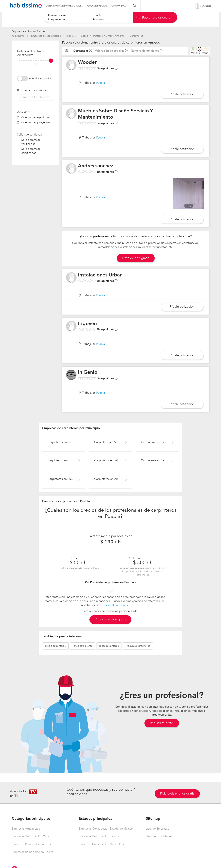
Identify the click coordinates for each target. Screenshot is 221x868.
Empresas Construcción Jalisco (99, 837)
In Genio (88, 373)
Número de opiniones (145, 51)
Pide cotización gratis (110, 620)
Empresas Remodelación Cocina (33, 852)
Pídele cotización (182, 94)
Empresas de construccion (46, 36)
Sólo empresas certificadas (31, 151)
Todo (51, 64)
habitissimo (18, 36)
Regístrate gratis (162, 723)
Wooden (88, 63)
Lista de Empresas (157, 829)
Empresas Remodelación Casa (31, 844)
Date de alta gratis (136, 258)
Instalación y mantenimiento (109, 36)
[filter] (35, 61)
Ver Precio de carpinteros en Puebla (110, 582)
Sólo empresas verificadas (31, 142)
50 (35, 64)
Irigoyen (87, 324)
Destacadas (81, 51)
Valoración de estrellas (110, 51)
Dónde (97, 15)
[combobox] (66, 17)
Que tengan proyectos (36, 123)
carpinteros (55, 646)
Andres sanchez (96, 166)
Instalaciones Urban (100, 275)
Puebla (70, 36)
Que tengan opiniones (36, 118)
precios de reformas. (115, 605)
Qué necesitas (57, 15)
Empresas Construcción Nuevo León (102, 844)
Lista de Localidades (159, 837)
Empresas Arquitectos (26, 829)
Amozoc (83, 36)
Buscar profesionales (154, 18)
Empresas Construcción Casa (31, 837)
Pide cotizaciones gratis (177, 794)
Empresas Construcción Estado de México (106, 829)
